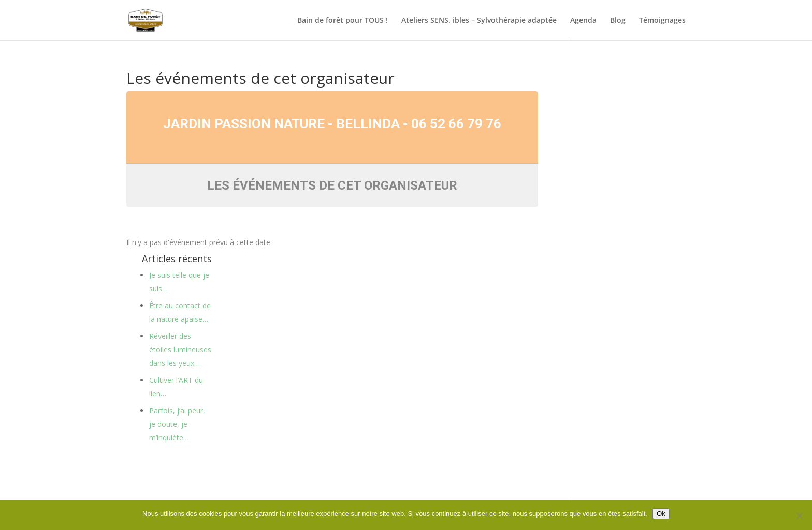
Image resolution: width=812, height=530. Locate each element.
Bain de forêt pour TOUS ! (343, 21)
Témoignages (662, 21)
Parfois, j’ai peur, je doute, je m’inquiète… (177, 424)
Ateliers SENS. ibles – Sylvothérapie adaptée (479, 21)
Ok (661, 514)
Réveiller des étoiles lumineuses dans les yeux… (180, 349)
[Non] (799, 515)
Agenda (583, 21)
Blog (618, 21)
